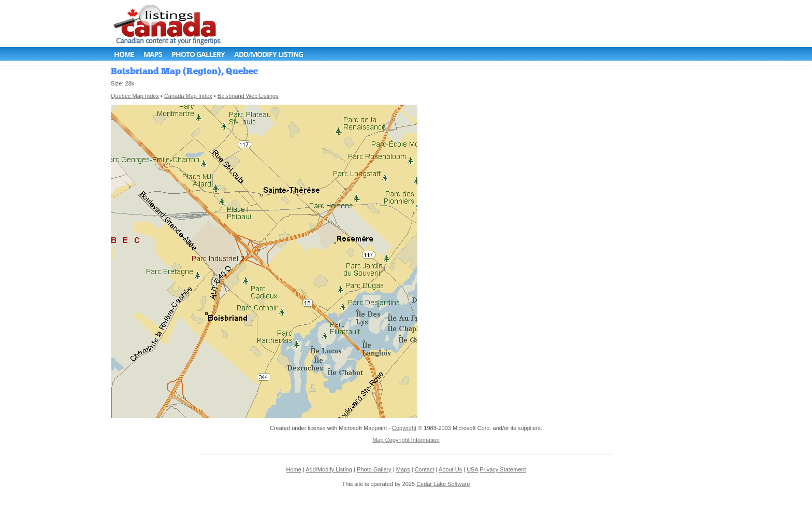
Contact (425, 469)
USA (472, 469)
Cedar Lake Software (443, 484)
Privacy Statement (503, 469)
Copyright (404, 428)
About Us (450, 469)
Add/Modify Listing (269, 54)
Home (124, 54)
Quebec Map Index (135, 96)
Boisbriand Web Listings (248, 96)
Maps (153, 54)
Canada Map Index (188, 96)
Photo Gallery (198, 54)
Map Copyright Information (406, 440)
